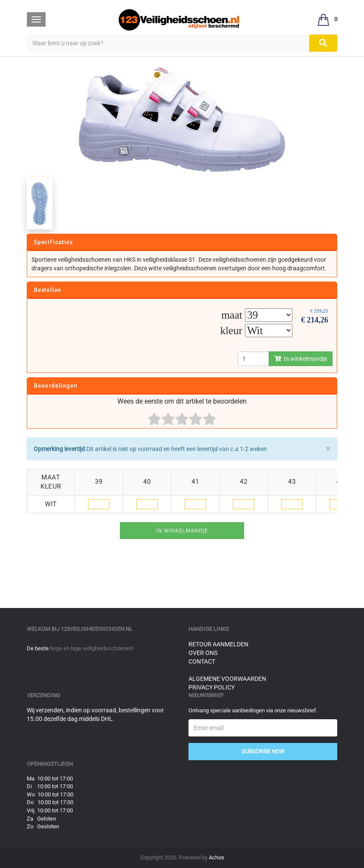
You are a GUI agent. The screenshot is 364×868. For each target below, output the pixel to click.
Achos (217, 857)
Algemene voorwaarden (227, 679)
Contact (202, 661)
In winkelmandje (301, 359)
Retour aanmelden (218, 644)
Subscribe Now (263, 751)
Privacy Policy (212, 687)
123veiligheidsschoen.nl (97, 629)
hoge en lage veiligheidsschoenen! (92, 648)
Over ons (203, 653)
